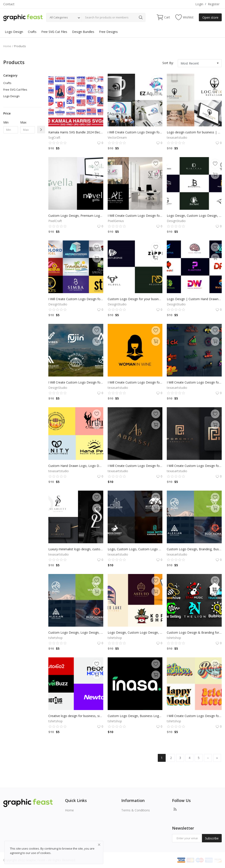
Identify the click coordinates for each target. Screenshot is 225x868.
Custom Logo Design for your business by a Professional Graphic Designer (135, 299)
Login (199, 4)
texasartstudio (177, 137)
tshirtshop (55, 638)
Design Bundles (83, 32)
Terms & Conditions (136, 810)
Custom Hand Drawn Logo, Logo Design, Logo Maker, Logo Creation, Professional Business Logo (76, 466)
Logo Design (14, 32)
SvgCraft (54, 137)
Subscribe (212, 838)
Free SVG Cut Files (54, 32)
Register (214, 4)
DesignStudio (176, 221)
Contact (9, 4)
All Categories (59, 17)
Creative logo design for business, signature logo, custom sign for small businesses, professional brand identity (76, 716)
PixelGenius (116, 221)
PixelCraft (55, 221)
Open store (210, 17)
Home (7, 46)
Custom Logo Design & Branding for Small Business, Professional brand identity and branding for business (194, 632)
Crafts (32, 32)
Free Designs (108, 32)
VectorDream (117, 137)
